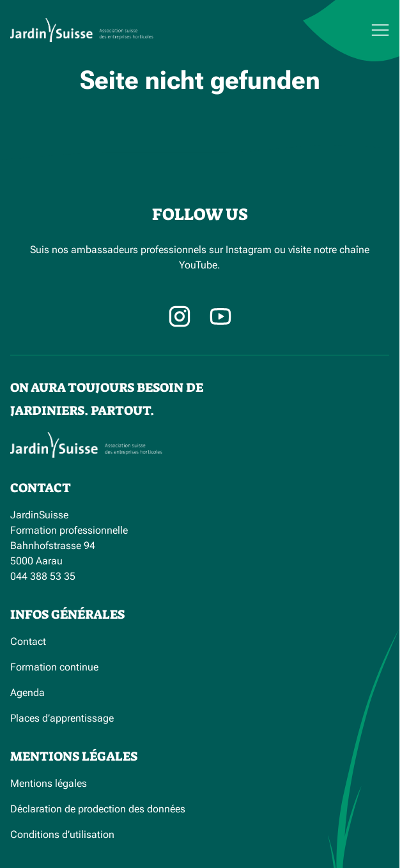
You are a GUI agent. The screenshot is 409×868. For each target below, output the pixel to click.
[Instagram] (180, 316)
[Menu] (348, 30)
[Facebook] (220, 316)
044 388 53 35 (43, 576)
